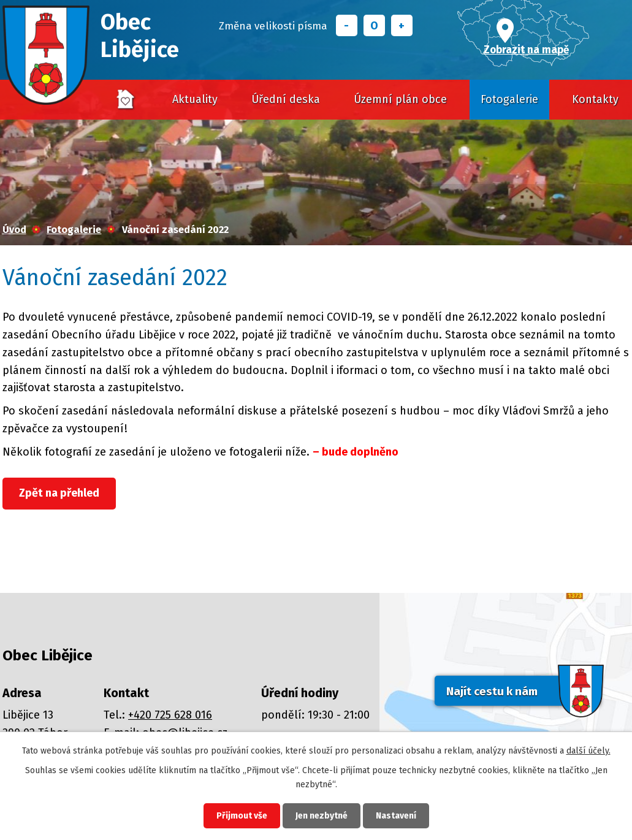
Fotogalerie (509, 99)
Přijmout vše (242, 816)
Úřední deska (286, 99)
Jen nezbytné (322, 816)
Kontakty (595, 99)
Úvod (126, 100)
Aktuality (195, 99)
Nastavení (396, 816)
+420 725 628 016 (170, 715)
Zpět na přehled (59, 493)
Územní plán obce (400, 99)
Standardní (374, 25)
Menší (347, 25)
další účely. (588, 751)
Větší (402, 25)
